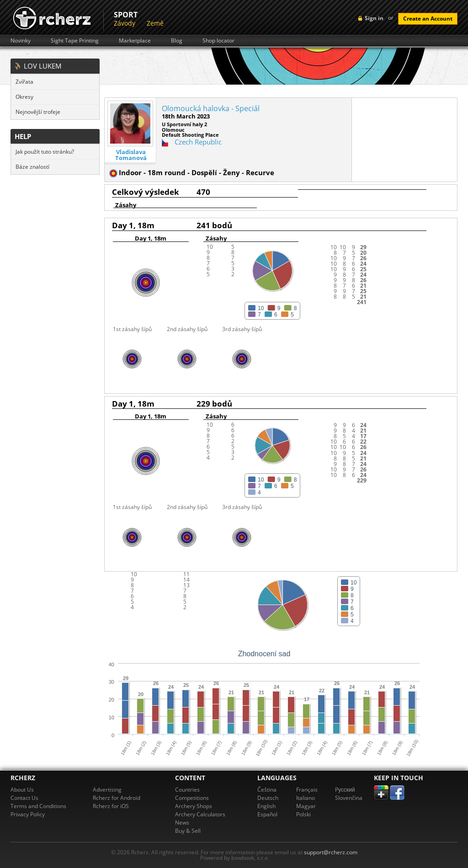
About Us (22, 790)
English (266, 806)
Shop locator (218, 41)
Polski (303, 814)
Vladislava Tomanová (131, 155)
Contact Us (24, 798)
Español (267, 814)
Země (155, 23)
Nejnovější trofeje (38, 112)
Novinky (21, 41)
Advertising (107, 790)
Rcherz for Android (117, 798)
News (182, 822)
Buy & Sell (188, 831)
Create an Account (428, 19)
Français (307, 790)
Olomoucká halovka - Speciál (211, 108)
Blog (177, 41)
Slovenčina (349, 798)
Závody (125, 23)
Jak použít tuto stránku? (45, 152)
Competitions (192, 798)
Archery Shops (194, 806)
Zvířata (24, 82)
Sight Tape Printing (75, 41)
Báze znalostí (32, 167)
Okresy (24, 97)
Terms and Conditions (38, 806)
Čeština (267, 790)
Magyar (306, 806)
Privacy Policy (28, 814)
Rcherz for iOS (111, 806)
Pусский (345, 790)
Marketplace (135, 41)
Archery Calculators (200, 814)
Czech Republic (198, 142)
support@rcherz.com (331, 852)
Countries (187, 790)
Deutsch (268, 798)
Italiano (306, 798)
